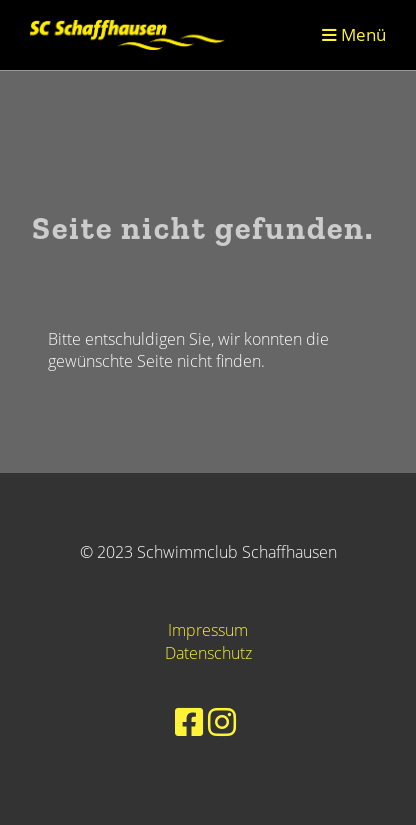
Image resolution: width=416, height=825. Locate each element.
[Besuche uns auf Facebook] (189, 721)
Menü (354, 34)
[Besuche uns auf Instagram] (222, 721)
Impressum (208, 630)
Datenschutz (208, 653)
